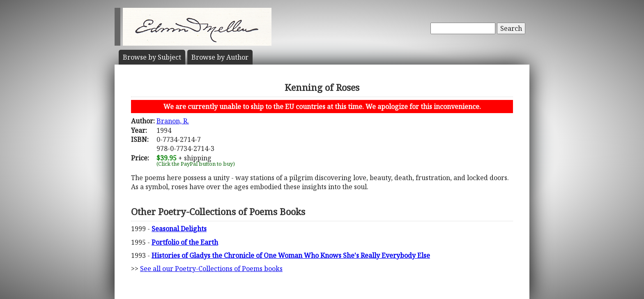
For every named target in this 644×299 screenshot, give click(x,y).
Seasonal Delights (179, 229)
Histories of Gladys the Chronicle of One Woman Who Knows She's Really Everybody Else (291, 255)
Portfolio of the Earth (185, 242)
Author (220, 57)
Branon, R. (173, 121)
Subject (152, 57)
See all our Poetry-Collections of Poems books (211, 269)
